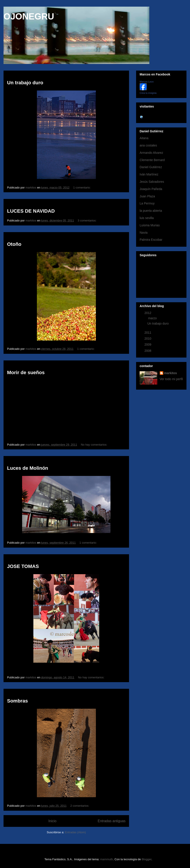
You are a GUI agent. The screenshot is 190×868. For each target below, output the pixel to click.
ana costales (148, 145)
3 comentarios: (87, 220)
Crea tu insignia (148, 93)
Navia (144, 233)
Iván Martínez (149, 174)
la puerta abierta (151, 211)
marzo (153, 318)
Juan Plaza (147, 196)
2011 (148, 333)
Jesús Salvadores (152, 182)
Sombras (17, 701)
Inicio (52, 821)
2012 (148, 313)
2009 (148, 345)
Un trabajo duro (25, 83)
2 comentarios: (80, 806)
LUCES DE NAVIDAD (31, 211)
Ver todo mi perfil (171, 379)
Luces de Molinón (28, 468)
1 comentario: (82, 188)
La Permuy (147, 203)
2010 (148, 339)
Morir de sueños (26, 372)
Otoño (14, 244)
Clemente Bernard (152, 160)
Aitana (144, 138)
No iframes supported (72, 408)
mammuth (106, 859)
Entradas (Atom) (75, 832)
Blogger (146, 859)
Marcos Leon (147, 82)
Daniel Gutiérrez (151, 167)
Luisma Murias (150, 225)
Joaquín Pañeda (151, 189)
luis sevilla (147, 218)
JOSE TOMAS (23, 566)
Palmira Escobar (151, 240)
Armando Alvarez (151, 153)
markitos (171, 373)
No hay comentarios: (94, 445)
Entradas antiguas (112, 821)
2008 (148, 351)
